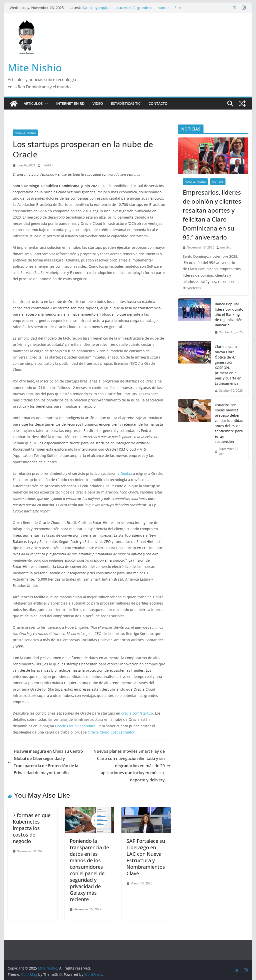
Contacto (158, 103)
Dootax (126, 473)
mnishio (47, 165)
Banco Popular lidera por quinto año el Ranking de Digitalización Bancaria (229, 314)
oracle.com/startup (137, 713)
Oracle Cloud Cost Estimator (111, 732)
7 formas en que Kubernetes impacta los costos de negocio (32, 828)
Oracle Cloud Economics (75, 726)
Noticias (218, 182)
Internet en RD (70, 103)
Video (98, 103)
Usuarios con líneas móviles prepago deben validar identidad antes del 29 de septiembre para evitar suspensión (229, 423)
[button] (45, 104)
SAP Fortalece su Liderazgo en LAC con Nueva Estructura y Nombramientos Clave (146, 857)
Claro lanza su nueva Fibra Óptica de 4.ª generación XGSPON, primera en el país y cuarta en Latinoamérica (228, 365)
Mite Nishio (35, 67)
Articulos (33, 103)
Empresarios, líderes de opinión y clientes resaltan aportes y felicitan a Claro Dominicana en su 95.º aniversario (212, 215)
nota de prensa (25, 133)
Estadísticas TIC (126, 103)
